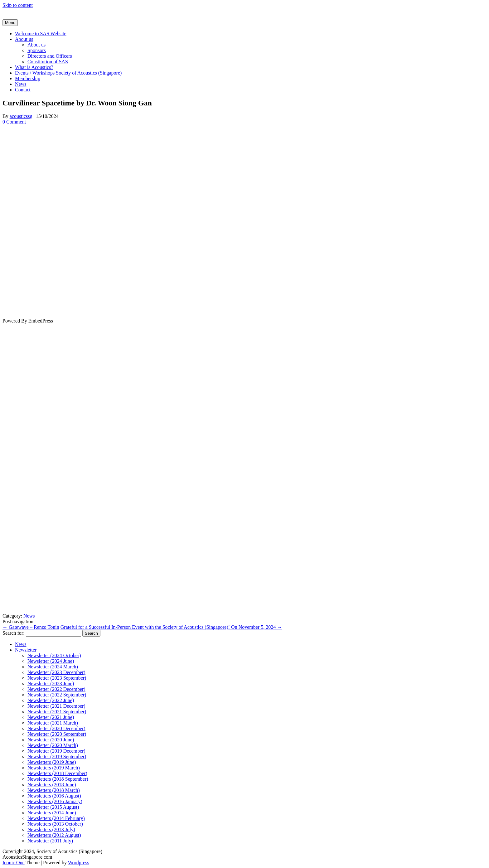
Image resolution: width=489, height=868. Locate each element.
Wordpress (79, 863)
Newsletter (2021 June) (51, 717)
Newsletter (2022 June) (51, 700)
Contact (23, 90)
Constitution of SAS (48, 62)
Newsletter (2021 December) (56, 706)
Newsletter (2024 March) (53, 667)
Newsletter (26, 650)
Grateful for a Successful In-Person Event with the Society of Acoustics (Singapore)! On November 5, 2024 (171, 627)
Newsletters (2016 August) (54, 796)
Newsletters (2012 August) (54, 835)
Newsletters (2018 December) (57, 773)
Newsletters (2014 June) (52, 813)
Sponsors (37, 50)
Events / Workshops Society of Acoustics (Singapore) (68, 73)
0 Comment (14, 122)
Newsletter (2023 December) (56, 672)
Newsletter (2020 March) (53, 745)
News (21, 84)
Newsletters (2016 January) (55, 801)
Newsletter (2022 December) (56, 689)
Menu (10, 23)
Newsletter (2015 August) (53, 807)
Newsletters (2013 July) (51, 829)
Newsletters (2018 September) (58, 779)
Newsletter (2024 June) (51, 661)
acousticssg (21, 116)
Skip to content (18, 5)
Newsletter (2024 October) (54, 655)
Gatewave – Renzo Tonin (31, 627)
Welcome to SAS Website (41, 34)
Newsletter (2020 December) (56, 728)
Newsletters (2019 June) (52, 762)
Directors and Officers (50, 56)
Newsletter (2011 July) (50, 841)
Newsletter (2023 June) (51, 684)
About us (24, 39)
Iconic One (14, 863)
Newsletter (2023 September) (57, 678)
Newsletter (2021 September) (57, 712)
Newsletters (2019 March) (54, 768)
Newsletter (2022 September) (57, 695)
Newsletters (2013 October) (55, 824)
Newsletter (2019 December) (56, 751)
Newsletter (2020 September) (57, 734)
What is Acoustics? (34, 67)
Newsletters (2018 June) (52, 785)
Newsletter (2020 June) (51, 740)
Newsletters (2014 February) (56, 818)
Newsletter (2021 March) (53, 723)
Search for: (14, 633)
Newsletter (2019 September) (57, 756)
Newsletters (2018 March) (54, 790)
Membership (28, 78)
